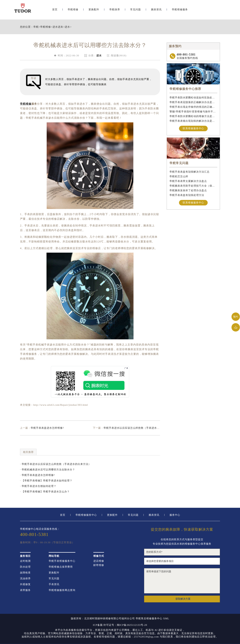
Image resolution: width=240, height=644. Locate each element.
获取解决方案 (183, 599)
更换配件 (94, 11)
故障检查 (25, 573)
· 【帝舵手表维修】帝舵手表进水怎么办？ (45, 492)
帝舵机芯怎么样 (179, 176)
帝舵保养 (115, 11)
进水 (67, 27)
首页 (55, 11)
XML (166, 619)
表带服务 (25, 590)
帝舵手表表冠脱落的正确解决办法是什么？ (193, 102)
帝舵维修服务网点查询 (62, 590)
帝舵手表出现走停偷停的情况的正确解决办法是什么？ (193, 107)
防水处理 (25, 567)
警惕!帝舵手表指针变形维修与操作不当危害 (193, 112)
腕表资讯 (156, 11)
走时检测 (25, 561)
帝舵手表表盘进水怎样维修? (47, 428)
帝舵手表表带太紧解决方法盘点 (188, 181)
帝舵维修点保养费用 (61, 567)
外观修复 (25, 584)
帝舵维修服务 (180, 11)
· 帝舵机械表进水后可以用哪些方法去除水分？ (47, 470)
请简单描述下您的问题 (182, 581)
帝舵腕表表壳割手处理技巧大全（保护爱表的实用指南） (193, 186)
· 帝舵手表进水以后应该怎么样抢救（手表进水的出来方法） (55, 464)
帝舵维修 (73, 11)
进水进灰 (58, 27)
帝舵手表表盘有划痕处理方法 (187, 195)
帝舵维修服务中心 (86, 515)
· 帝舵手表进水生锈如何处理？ (38, 486)
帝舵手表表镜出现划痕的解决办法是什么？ (193, 121)
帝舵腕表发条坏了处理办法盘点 (188, 190)
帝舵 (36, 27)
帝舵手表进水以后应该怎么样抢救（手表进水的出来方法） (138, 428)
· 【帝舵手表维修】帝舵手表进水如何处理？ (46, 481)
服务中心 (175, 515)
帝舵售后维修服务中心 (149, 618)
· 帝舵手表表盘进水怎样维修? (37, 475)
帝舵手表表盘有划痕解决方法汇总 (189, 172)
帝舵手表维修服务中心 (62, 561)
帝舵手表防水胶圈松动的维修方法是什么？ (193, 116)
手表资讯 (54, 584)
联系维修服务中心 (193, 128)
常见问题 (135, 11)
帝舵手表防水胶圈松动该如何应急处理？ (193, 98)
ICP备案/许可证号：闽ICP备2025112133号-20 (120, 625)
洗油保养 (25, 579)
